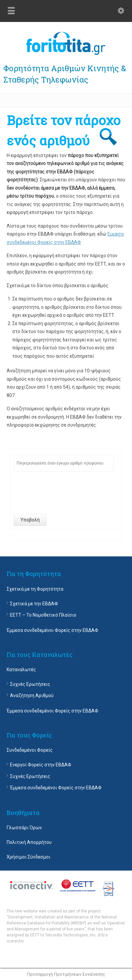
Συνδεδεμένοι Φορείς (30, 750)
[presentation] (64, 493)
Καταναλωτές (21, 670)
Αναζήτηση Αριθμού (32, 695)
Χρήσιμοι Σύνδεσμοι (28, 857)
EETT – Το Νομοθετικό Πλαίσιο (43, 615)
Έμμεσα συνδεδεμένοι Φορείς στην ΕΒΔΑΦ (52, 630)
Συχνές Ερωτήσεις (30, 684)
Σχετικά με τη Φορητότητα (35, 589)
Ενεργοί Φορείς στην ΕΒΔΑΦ (41, 765)
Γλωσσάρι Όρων (24, 828)
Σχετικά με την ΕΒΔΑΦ (34, 604)
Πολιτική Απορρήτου (29, 842)
